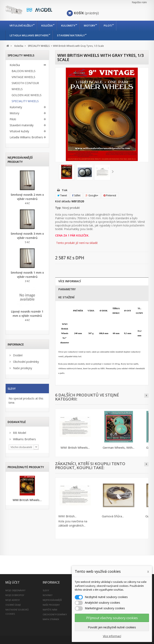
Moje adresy (13, 600)
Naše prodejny (22, 368)
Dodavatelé (17, 422)
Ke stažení (66, 297)
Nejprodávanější (52, 600)
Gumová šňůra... (113, 516)
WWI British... (67, 516)
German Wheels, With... (119, 447)
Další (113, 172)
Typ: (58, 208)
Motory (93, 25)
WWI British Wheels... (27, 500)
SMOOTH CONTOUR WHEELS (25, 86)
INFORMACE (16, 344)
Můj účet (13, 582)
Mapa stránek (51, 619)
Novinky (48, 595)
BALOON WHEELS (24, 71)
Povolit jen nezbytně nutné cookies (112, 627)
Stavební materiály (72, 35)
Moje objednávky (15, 590)
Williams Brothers (24, 439)
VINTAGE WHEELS (23, 77)
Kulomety (70, 25)
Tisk (65, 190)
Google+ (92, 195)
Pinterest (110, 195)
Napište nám (139, 2)
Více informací (70, 281)
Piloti (112, 25)
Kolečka (48, 25)
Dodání (17, 355)
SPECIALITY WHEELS (25, 101)
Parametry (67, 289)
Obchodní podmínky (26, 362)
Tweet (62, 195)
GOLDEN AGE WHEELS (27, 95)
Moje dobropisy (15, 595)
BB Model (19, 433)
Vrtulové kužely (21, 25)
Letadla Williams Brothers (29, 35)
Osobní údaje (13, 605)
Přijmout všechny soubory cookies (112, 618)
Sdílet (76, 195)
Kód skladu (63, 201)
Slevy (12, 389)
